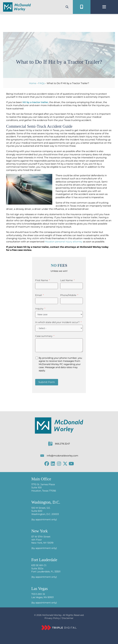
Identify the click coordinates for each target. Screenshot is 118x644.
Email (38, 295)
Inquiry (39, 309)
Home (33, 83)
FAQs (41, 83)
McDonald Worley (52, 615)
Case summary (44, 336)
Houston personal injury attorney (64, 242)
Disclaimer (68, 618)
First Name (42, 280)
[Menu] (104, 7)
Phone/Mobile (68, 295)
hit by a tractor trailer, (36, 102)
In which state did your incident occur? (57, 322)
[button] (47, 464)
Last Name (66, 280)
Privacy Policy (52, 618)
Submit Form (47, 382)
